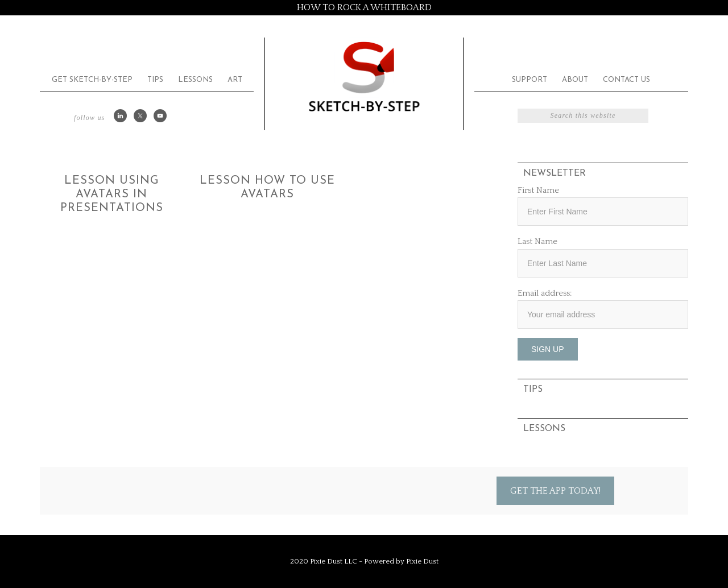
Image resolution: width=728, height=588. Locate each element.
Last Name (537, 241)
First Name (538, 190)
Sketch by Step (364, 76)
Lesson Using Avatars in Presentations (112, 194)
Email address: (545, 293)
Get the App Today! (555, 491)
